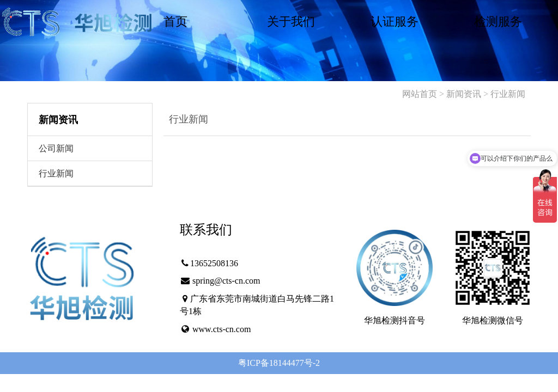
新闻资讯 (464, 94)
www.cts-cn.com (222, 329)
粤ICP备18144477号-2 (279, 363)
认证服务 (395, 22)
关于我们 (291, 22)
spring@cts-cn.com (226, 281)
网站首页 (420, 94)
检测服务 (498, 22)
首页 (175, 22)
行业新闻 (508, 94)
